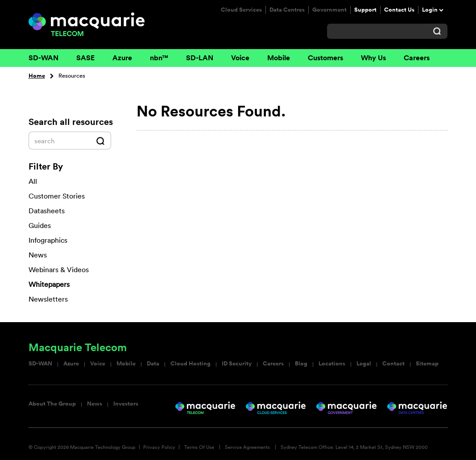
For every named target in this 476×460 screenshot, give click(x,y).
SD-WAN (43, 58)
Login (430, 10)
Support (365, 10)
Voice (240, 58)
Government (329, 10)
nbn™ (159, 58)
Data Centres (287, 10)
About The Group (52, 404)
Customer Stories (57, 196)
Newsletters (48, 299)
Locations (332, 364)
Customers (325, 58)
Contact (393, 364)
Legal (364, 364)
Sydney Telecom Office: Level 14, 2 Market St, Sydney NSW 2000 (354, 447)
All (33, 181)
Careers (417, 58)
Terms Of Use (199, 447)
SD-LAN (200, 58)
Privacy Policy (159, 447)
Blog (301, 364)
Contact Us (399, 10)
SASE (85, 58)
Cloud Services (241, 10)
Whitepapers (49, 284)
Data (153, 364)
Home (37, 76)
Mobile (279, 58)
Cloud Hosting (190, 364)
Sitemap (427, 364)
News (95, 404)
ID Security (237, 364)
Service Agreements (247, 447)
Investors (126, 404)
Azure (122, 58)
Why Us (373, 58)
